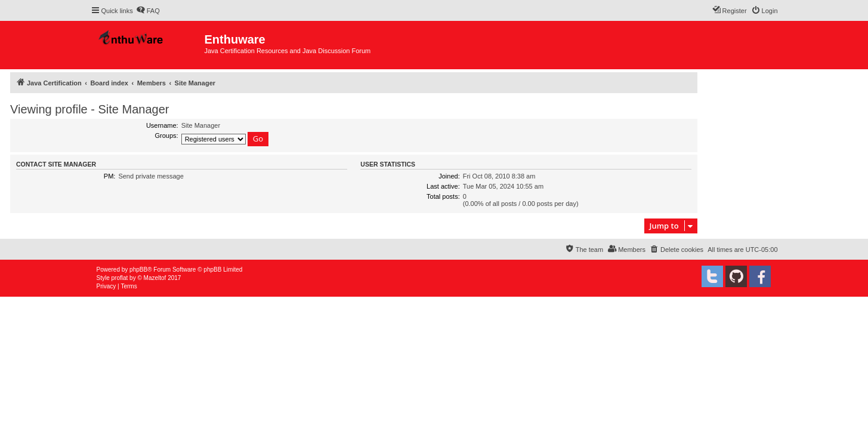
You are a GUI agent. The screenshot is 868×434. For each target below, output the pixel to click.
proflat (120, 278)
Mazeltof (155, 278)
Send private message (151, 176)
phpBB (138, 270)
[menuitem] (148, 11)
